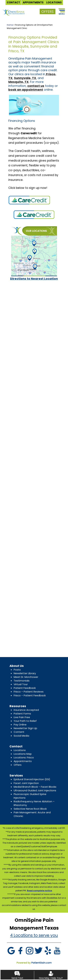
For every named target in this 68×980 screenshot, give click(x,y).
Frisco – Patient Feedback (30, 695)
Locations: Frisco (24, 757)
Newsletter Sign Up (25, 728)
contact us (36, 86)
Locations (20, 750)
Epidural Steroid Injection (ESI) (32, 779)
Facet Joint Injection (26, 783)
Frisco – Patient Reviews (29, 692)
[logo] (13, 10)
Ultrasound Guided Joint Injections (35, 790)
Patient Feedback (25, 688)
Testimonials (22, 681)
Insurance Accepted (26, 710)
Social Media (21, 736)
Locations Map (23, 754)
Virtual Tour (21, 684)
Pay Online (20, 725)
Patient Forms (22, 714)
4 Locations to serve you (34, 935)
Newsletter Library (25, 673)
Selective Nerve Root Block (30, 809)
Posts (17, 670)
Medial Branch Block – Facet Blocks (35, 787)
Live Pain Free (22, 717)
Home (10, 25)
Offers (18, 765)
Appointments (23, 761)
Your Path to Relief (25, 721)
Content (19, 732)
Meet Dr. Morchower (26, 677)
